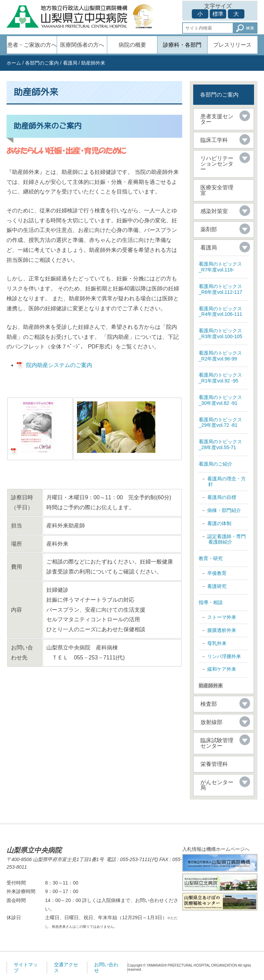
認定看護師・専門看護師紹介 (227, 539)
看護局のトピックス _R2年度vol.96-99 (220, 356)
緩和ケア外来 (222, 669)
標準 (218, 14)
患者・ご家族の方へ (32, 45)
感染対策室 (214, 211)
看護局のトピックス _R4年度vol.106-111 (221, 311)
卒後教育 (217, 573)
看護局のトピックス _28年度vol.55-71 (220, 444)
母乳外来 (217, 643)
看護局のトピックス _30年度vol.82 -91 (220, 400)
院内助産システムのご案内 (59, 365)
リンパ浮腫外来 (224, 656)
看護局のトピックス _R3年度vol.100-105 (221, 333)
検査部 (209, 704)
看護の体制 (219, 523)
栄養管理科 (214, 764)
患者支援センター (217, 119)
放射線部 (211, 722)
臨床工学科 (214, 140)
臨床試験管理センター (217, 743)
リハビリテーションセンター (217, 164)
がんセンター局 (217, 785)
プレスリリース (232, 45)
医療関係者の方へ (82, 45)
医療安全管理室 (217, 190)
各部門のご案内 (42, 63)
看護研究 (217, 586)
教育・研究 (211, 558)
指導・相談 (211, 602)
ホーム (14, 63)
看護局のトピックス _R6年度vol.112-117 (221, 289)
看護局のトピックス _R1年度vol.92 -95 (220, 378)
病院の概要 (132, 45)
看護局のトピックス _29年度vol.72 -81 (220, 422)
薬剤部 (209, 229)
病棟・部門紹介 (224, 510)
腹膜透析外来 (222, 630)
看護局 (70, 63)
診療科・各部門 (182, 45)
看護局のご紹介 (216, 464)
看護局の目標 (222, 497)
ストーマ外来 (222, 617)
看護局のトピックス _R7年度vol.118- (220, 267)
